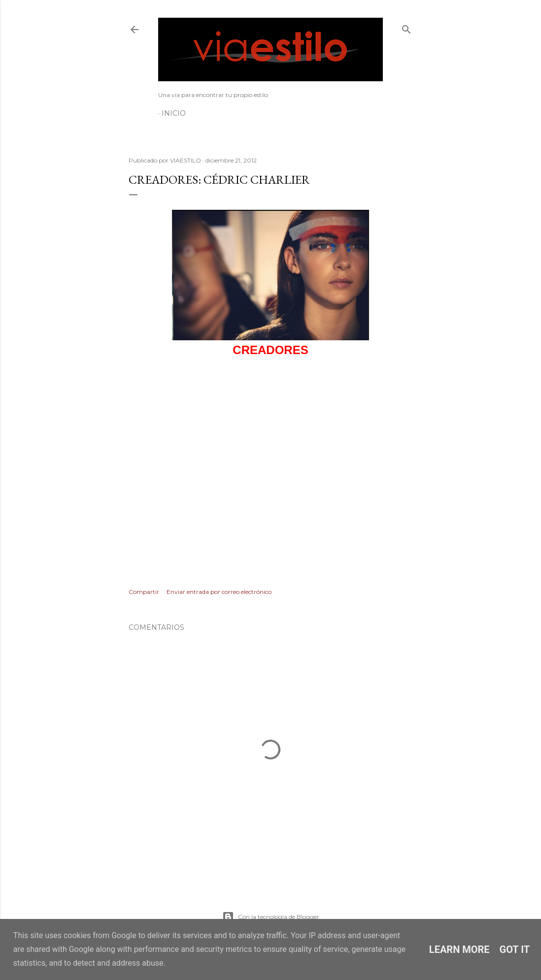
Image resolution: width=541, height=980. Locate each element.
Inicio (174, 113)
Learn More (459, 949)
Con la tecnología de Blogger (271, 917)
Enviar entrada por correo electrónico (219, 592)
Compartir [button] (144, 592)
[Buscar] (406, 27)
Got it (515, 949)
